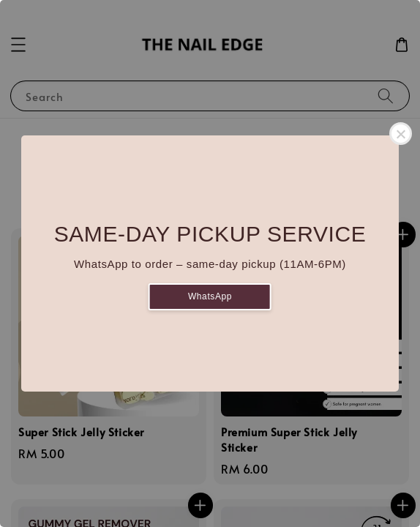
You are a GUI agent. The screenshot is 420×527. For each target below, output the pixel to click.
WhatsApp (210, 296)
